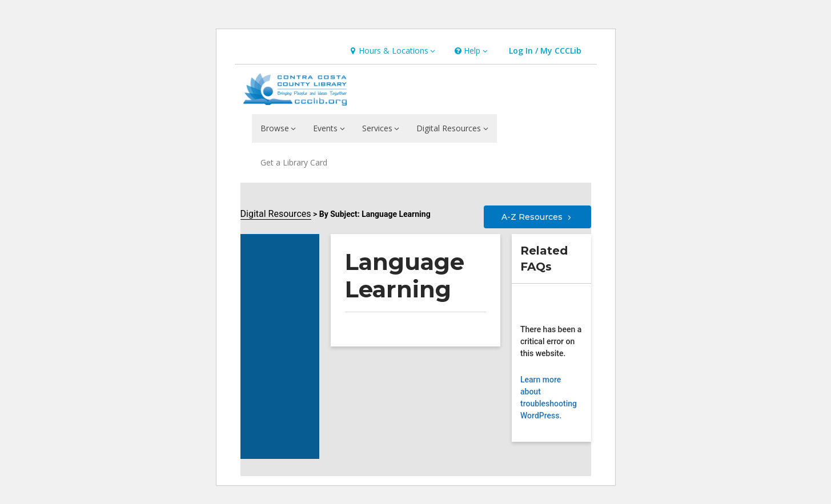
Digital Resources (276, 214)
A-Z (537, 217)
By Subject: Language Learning (375, 214)
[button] (391, 51)
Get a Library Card (294, 162)
